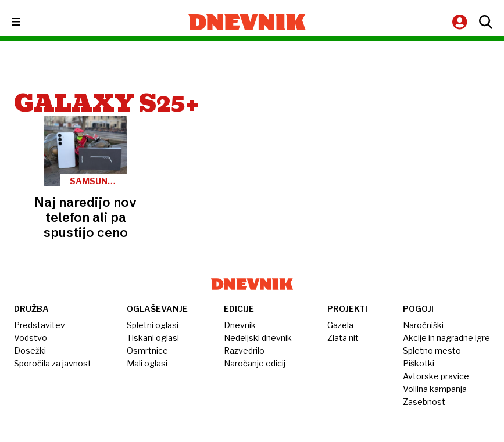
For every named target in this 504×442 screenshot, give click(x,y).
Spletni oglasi (153, 325)
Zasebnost (424, 402)
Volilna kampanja (435, 389)
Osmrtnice (147, 351)
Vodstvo (31, 338)
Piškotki (419, 363)
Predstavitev (40, 325)
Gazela (340, 325)
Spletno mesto (432, 351)
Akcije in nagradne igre (446, 338)
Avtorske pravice (436, 376)
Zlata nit (343, 338)
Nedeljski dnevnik (258, 338)
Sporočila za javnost (53, 363)
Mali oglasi (147, 363)
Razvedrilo (244, 351)
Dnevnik (240, 325)
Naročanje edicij (255, 363)
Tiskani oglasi (153, 338)
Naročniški (423, 325)
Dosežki (30, 351)
